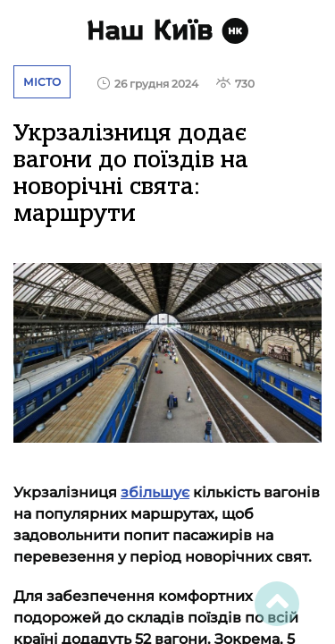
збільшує (155, 492)
